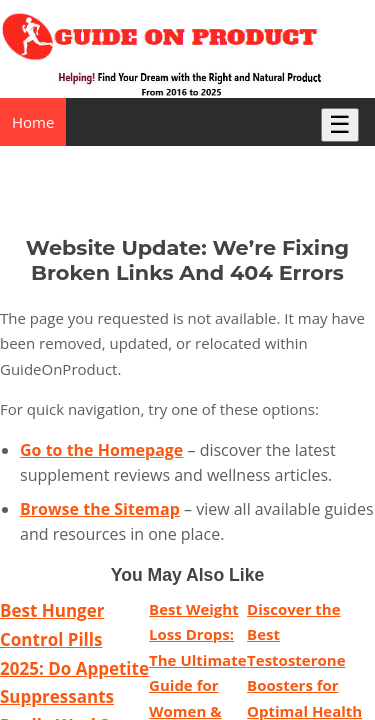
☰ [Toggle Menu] (340, 124)
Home (33, 122)
